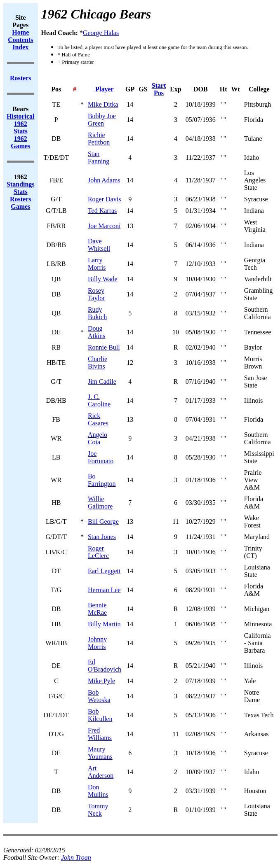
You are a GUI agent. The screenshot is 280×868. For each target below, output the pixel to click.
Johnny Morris (97, 643)
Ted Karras (102, 211)
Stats (21, 192)
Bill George (103, 521)
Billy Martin (104, 624)
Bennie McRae (97, 609)
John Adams (104, 180)
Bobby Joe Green (102, 120)
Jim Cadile (102, 381)
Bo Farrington (102, 480)
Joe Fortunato (101, 457)
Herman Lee (104, 590)
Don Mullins (98, 791)
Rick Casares (98, 419)
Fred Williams (100, 734)
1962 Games (20, 142)
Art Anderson (101, 772)
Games (20, 206)
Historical (21, 116)
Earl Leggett (104, 571)
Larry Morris (97, 264)
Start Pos (159, 89)
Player (104, 89)
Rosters (21, 199)
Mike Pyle (101, 681)
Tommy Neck (98, 810)
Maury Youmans (100, 753)
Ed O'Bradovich (105, 666)
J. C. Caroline (99, 400)
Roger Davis (104, 199)
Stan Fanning (99, 157)
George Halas (101, 33)
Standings (21, 184)
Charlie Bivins (98, 363)
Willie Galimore (100, 503)
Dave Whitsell (99, 245)
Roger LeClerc (99, 552)
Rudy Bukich (97, 313)
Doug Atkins (97, 332)
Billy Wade (103, 279)
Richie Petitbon (99, 139)
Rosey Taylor (96, 294)
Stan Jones (102, 537)
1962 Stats (21, 127)
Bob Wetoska (99, 696)
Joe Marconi (104, 226)
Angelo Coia (98, 438)
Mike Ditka (103, 104)
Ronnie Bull (104, 347)
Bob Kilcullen (100, 715)
